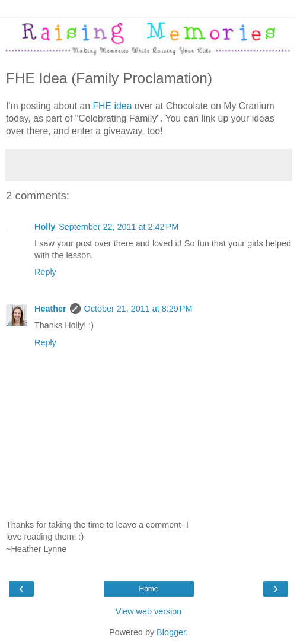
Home (148, 589)
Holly (45, 227)
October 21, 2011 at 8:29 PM (138, 309)
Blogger (171, 632)
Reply (45, 272)
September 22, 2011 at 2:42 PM (119, 227)
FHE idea (113, 106)
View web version (149, 611)
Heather (50, 309)
